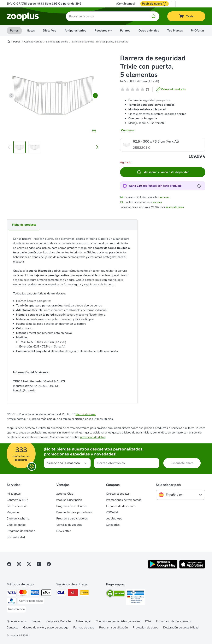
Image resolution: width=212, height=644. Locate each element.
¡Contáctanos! (125, 4)
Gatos (31, 31)
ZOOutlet (112, 512)
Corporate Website (58, 621)
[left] (11, 96)
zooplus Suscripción (69, 500)
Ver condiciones (86, 414)
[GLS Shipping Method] (61, 593)
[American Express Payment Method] (35, 593)
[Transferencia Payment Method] (16, 609)
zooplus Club (65, 494)
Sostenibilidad (16, 537)
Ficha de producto (24, 225)
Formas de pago (84, 628)
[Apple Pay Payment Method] (46, 593)
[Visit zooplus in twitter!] (29, 564)
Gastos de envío (17, 506)
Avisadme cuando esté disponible (163, 172)
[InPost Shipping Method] (84, 593)
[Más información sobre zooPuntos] (199, 186)
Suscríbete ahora (182, 463)
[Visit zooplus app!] (163, 568)
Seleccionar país (168, 485)
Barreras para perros (57, 42)
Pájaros (125, 31)
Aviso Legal (83, 621)
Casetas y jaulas (33, 42)
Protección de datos (145, 628)
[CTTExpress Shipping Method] (73, 593)
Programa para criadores (72, 519)
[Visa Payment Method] (12, 593)
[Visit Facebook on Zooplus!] (9, 564)
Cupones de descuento (121, 506)
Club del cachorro (18, 519)
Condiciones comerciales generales (118, 621)
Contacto (12, 628)
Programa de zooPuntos (72, 506)
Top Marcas (175, 31)
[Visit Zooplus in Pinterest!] (49, 564)
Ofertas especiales (118, 494)
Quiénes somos (17, 621)
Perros (14, 31)
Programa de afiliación (21, 531)
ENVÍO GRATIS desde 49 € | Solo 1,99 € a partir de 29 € (44, 4)
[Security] (115, 594)
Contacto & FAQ (17, 500)
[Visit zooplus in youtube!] (39, 564)
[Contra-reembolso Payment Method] (31, 601)
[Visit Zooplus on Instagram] (19, 564)
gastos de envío (175, 207)
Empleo (37, 621)
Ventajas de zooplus (69, 525)
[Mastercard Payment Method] (23, 593)
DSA (148, 621)
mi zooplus (14, 494)
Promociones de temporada (124, 500)
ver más (164, 197)
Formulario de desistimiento (174, 621)
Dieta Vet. (50, 31)
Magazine (13, 512)
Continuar (128, 130)
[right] (95, 96)
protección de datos (93, 437)
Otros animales (149, 31)
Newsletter (63, 531)
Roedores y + (103, 31)
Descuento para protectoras (74, 512)
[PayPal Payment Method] (12, 602)
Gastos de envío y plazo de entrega (46, 628)
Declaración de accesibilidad (181, 628)
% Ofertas (198, 31)
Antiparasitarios (75, 31)
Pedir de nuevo (155, 4)
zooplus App (114, 519)
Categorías (113, 525)
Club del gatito (16, 525)
